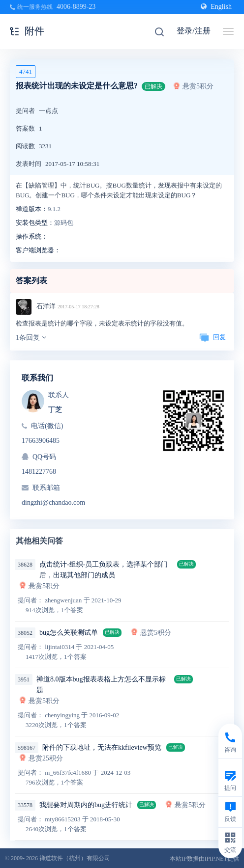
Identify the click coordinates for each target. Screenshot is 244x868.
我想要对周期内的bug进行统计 (86, 805)
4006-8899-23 (76, 7)
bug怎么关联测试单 (69, 633)
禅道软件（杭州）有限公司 (75, 858)
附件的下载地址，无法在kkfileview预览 (102, 747)
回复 (213, 337)
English (216, 7)
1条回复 (31, 338)
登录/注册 (193, 31)
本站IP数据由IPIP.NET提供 (204, 859)
